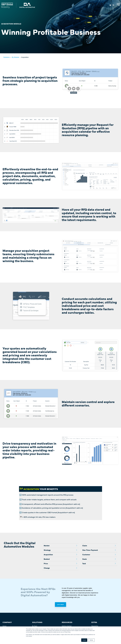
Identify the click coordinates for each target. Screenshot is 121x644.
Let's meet (60, 604)
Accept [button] (84, 640)
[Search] (113, 5)
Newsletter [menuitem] (95, 626)
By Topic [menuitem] (35, 626)
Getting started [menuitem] (67, 626)
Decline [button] (91, 640)
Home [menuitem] (4, 626)
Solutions (7, 57)
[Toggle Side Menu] (118, 4)
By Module (15, 57)
